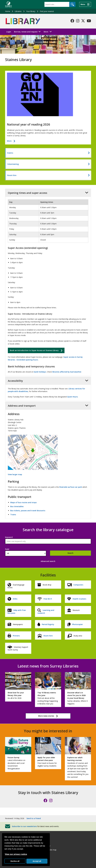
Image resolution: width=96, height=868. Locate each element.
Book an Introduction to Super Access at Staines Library (34, 350)
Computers (78, 585)
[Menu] (85, 4)
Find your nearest (47, 11)
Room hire (12, 175)
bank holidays (40, 372)
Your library (31, 11)
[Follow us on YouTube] (89, 21)
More (48, 32)
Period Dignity (48, 624)
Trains (13, 515)
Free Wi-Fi (48, 599)
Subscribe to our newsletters (24, 826)
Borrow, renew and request (26, 32)
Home (8, 11)
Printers (16, 636)
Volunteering (13, 164)
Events (10, 153)
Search (70, 553)
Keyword (9, 537)
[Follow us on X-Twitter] (83, 21)
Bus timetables (17, 506)
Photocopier (78, 624)
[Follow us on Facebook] (72, 21)
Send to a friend (34, 818)
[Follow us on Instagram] (78, 21)
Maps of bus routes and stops (23, 502)
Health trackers (79, 599)
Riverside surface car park (71, 487)
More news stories (46, 716)
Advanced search (48, 561)
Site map (53, 850)
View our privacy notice (16, 854)
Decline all (15, 861)
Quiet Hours (72, 397)
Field (7, 549)
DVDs (15, 599)
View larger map (15, 474)
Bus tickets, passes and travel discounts (28, 511)
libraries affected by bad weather (67, 372)
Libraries (18, 11)
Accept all (37, 861)
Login (9, 32)
